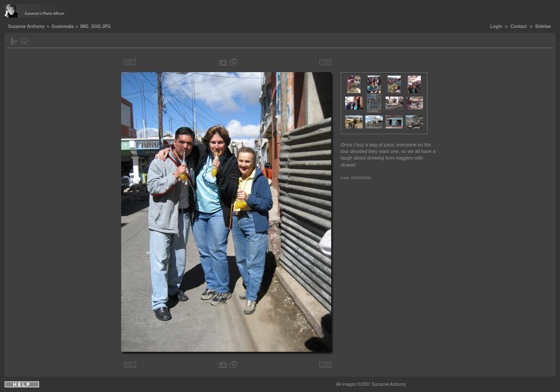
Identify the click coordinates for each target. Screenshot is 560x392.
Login (496, 26)
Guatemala (62, 26)
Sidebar (543, 26)
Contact (519, 26)
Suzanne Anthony (26, 26)
